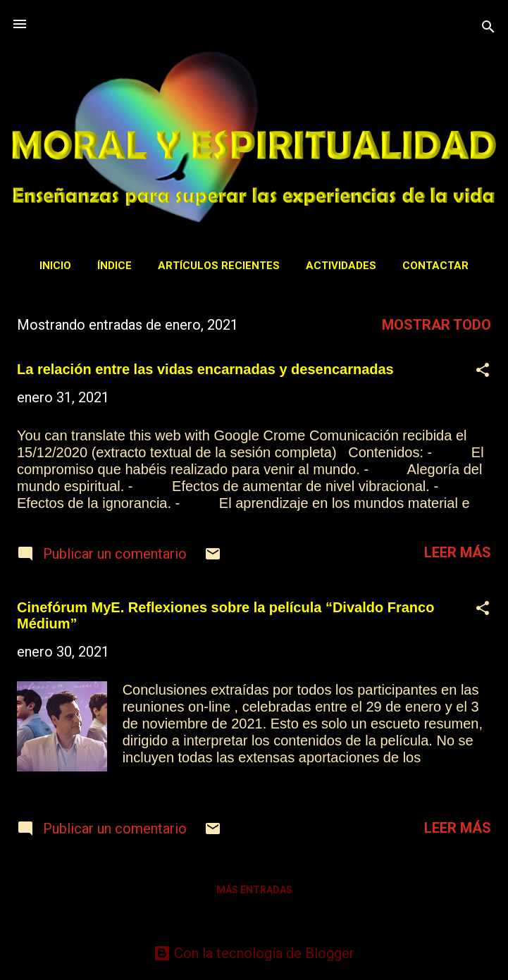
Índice (114, 266)
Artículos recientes (219, 266)
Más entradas (254, 890)
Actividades (341, 266)
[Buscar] (488, 29)
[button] (483, 372)
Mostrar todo (436, 325)
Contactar (435, 266)
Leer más (458, 552)
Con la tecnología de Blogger (254, 953)
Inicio (55, 266)
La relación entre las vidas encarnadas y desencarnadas (205, 369)
